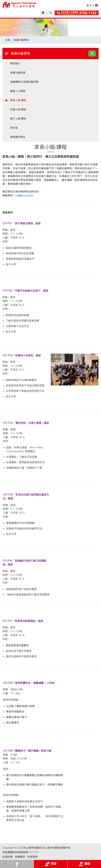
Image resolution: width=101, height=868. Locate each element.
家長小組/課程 (18, 100)
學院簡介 (15, 64)
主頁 (8, 40)
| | (47, 13)
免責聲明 (32, 857)
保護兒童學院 (21, 40)
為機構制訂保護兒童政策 (24, 82)
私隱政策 (8, 857)
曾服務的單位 (18, 137)
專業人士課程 (18, 91)
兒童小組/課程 (18, 109)
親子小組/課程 (18, 119)
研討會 (14, 128)
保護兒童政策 (18, 73)
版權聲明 (20, 857)
